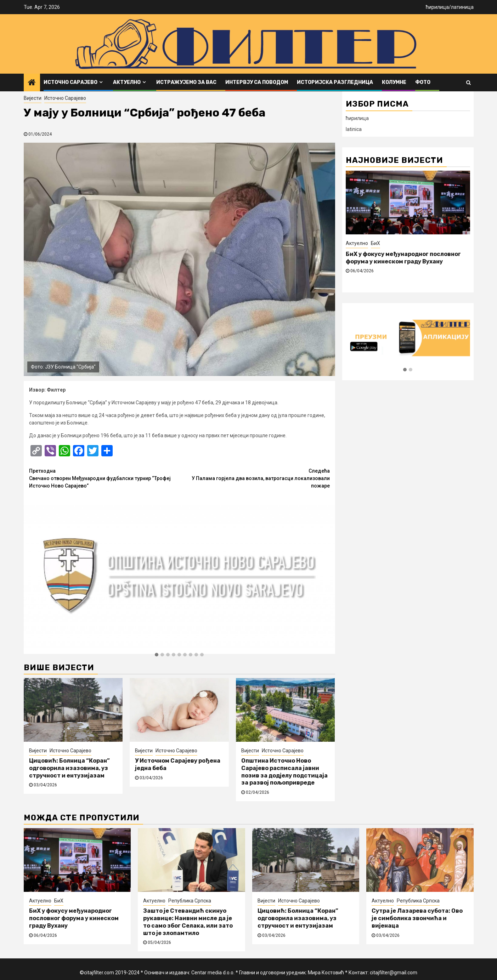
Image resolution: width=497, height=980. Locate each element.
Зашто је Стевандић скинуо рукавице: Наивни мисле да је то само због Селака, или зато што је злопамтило (188, 922)
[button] (157, 655)
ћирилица (437, 7)
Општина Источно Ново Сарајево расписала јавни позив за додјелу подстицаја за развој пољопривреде (284, 772)
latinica (354, 129)
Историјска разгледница (335, 82)
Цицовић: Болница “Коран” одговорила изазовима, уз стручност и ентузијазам (69, 768)
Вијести (33, 98)
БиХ (375, 243)
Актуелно (127, 82)
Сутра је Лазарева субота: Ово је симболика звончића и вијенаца (417, 918)
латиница (462, 7)
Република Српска (190, 901)
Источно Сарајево (70, 82)
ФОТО (423, 82)
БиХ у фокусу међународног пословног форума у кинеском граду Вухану (403, 258)
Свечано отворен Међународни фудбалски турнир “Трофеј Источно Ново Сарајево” (104, 478)
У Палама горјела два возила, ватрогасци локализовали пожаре (255, 478)
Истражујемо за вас (186, 82)
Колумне (394, 82)
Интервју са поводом (257, 82)
